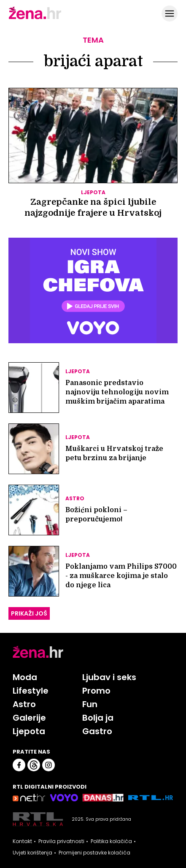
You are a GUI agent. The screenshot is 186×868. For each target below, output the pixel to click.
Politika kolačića (111, 841)
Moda (25, 677)
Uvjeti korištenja (32, 853)
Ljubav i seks (109, 677)
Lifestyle (31, 691)
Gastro (97, 731)
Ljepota (29, 731)
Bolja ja (98, 718)
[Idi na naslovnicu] (35, 18)
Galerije (29, 718)
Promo (96, 691)
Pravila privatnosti (61, 841)
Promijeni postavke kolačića (94, 853)
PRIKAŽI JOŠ (29, 613)
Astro (24, 704)
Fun (90, 704)
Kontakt (22, 841)
